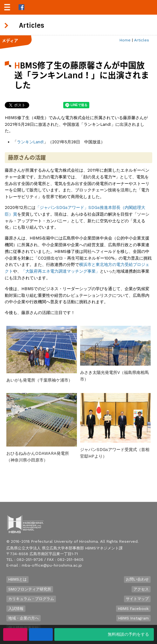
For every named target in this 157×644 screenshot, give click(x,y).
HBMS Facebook (133, 609)
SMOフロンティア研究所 (30, 589)
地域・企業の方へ (24, 618)
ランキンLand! (30, 142)
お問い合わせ (137, 579)
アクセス (141, 589)
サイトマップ (137, 599)
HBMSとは (17, 579)
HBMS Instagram (133, 618)
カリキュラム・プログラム (31, 599)
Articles (142, 40)
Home (125, 40)
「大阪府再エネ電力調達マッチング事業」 (61, 271)
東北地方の (106, 265)
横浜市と (87, 265)
